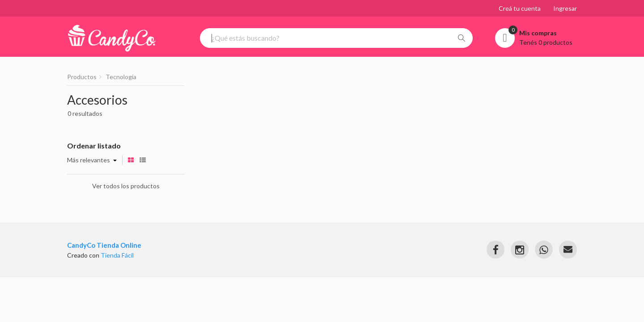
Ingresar (565, 8)
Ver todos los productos (126, 186)
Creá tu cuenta (520, 8)
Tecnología (121, 77)
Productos (82, 77)
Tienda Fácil (117, 255)
